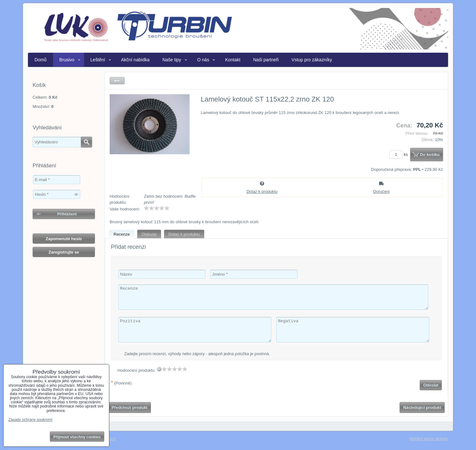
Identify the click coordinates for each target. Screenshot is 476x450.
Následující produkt (422, 407)
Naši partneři (266, 60)
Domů (41, 60)
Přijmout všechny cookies (77, 437)
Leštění (98, 60)
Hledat (86, 142)
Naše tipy (172, 60)
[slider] (157, 208)
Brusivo (67, 60)
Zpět (117, 81)
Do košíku (430, 154)
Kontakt (233, 60)
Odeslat (431, 385)
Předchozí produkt (129, 407)
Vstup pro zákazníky (312, 60)
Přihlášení (67, 214)
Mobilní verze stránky (429, 439)
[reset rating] (159, 369)
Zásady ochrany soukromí (30, 420)
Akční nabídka (135, 60)
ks (400, 154)
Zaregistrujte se (64, 252)
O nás (203, 60)
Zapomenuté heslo (64, 239)
